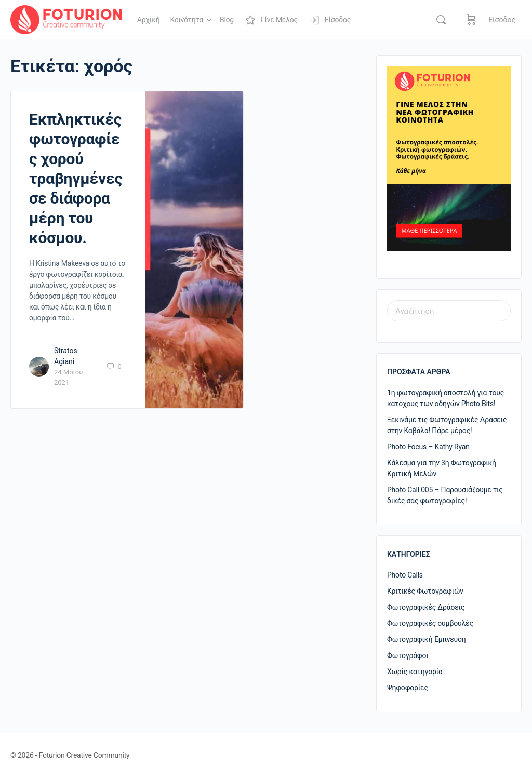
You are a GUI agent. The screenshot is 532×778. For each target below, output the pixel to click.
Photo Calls (405, 575)
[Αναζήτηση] (441, 20)
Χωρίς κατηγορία (415, 672)
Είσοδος (502, 20)
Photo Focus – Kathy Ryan (428, 447)
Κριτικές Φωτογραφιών (425, 591)
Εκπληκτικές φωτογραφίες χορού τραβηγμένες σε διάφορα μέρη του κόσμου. (76, 178)
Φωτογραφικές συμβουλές (430, 623)
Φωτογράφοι (408, 655)
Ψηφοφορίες (408, 688)
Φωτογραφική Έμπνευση (427, 639)
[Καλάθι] (471, 20)
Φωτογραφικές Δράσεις (426, 607)
